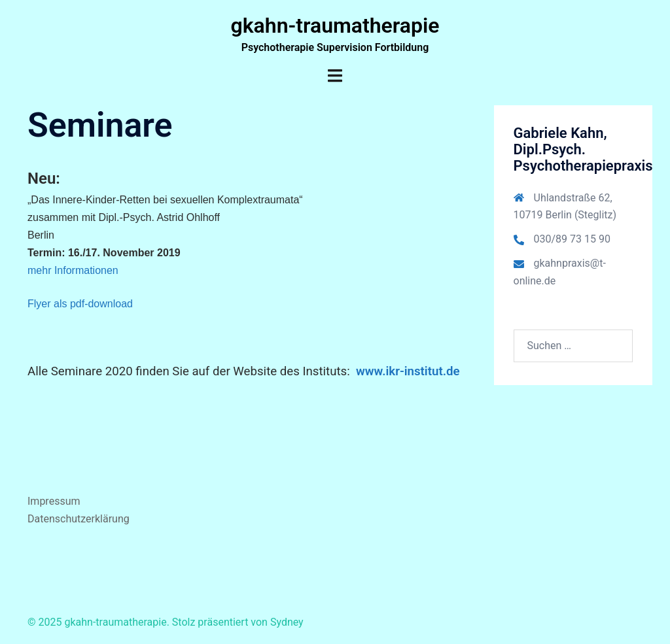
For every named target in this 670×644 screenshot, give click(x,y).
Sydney (287, 622)
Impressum (54, 501)
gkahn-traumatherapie (335, 25)
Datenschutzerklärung (79, 519)
